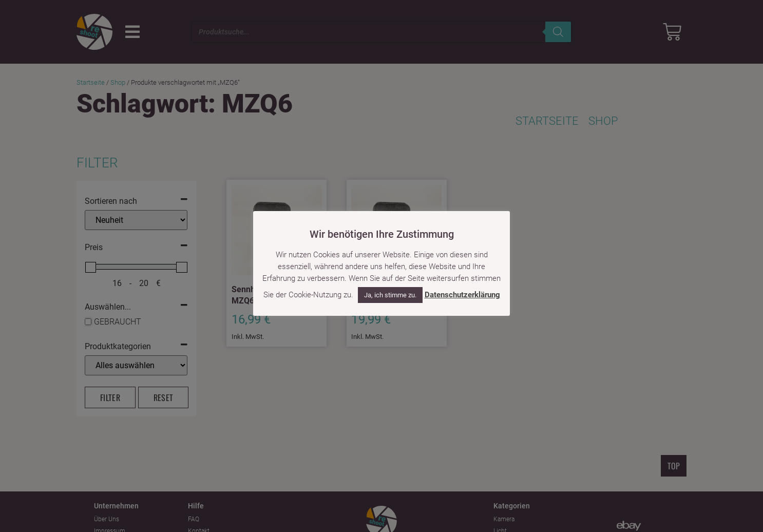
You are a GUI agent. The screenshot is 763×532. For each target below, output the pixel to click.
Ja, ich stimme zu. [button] (390, 295)
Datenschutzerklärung (462, 295)
